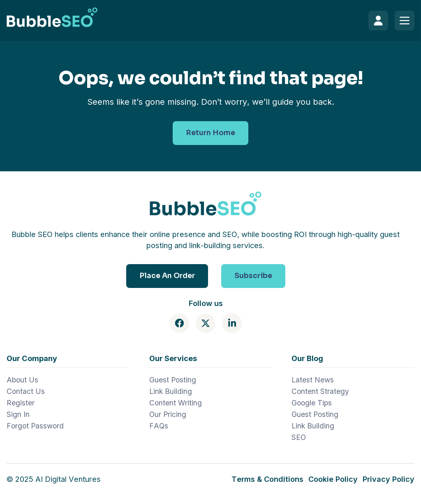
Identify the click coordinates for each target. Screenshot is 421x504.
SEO (299, 437)
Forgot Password (35, 426)
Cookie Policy (333, 479)
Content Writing (176, 403)
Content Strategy (320, 391)
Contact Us (26, 391)
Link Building (171, 391)
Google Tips (312, 403)
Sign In (18, 414)
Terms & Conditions (267, 479)
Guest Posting (173, 380)
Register (21, 403)
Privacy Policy (389, 479)
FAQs (159, 426)
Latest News (313, 380)
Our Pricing (168, 414)
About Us (22, 380)
